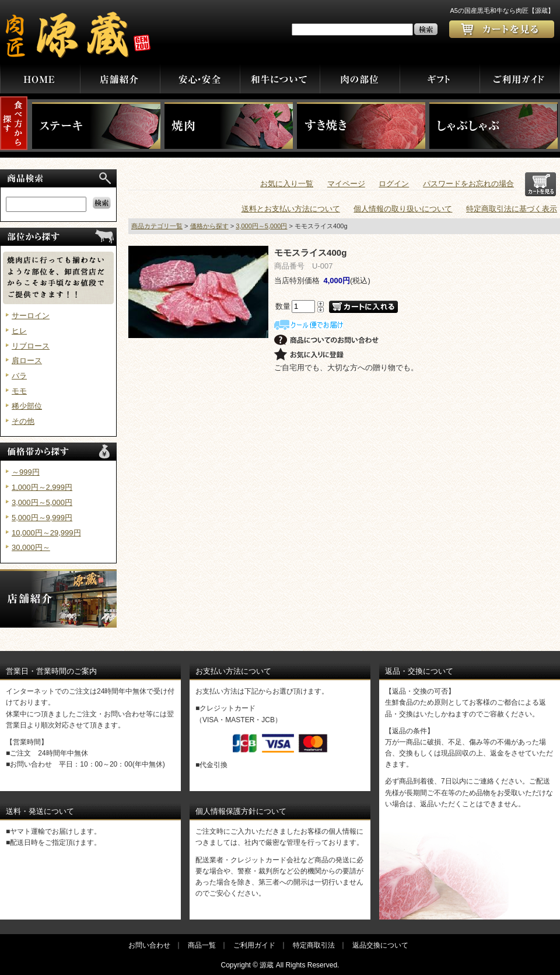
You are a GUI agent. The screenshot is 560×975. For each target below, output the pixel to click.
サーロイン (31, 316)
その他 (23, 421)
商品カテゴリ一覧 (157, 226)
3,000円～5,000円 (42, 502)
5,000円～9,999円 (42, 518)
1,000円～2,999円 (42, 487)
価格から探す (209, 226)
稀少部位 (27, 406)
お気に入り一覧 (287, 184)
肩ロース (27, 361)
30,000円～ (31, 547)
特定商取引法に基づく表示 (512, 209)
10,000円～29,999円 (46, 533)
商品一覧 (202, 945)
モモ (19, 391)
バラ (19, 376)
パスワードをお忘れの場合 (468, 184)
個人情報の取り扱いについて (403, 209)
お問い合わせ (149, 945)
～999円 (26, 472)
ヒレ (19, 331)
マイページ (346, 184)
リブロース (31, 346)
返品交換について (380, 945)
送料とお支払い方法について (291, 209)
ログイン (394, 184)
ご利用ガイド (254, 945)
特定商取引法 (314, 945)
